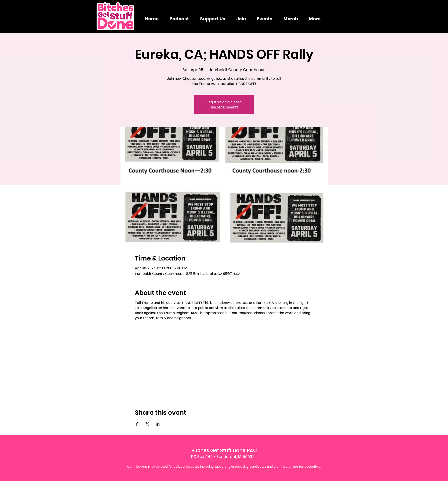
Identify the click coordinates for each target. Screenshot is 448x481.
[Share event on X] (147, 424)
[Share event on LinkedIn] (158, 424)
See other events (224, 107)
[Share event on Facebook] (137, 424)
